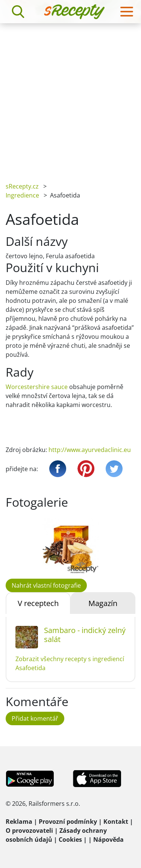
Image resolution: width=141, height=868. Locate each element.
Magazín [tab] (103, 603)
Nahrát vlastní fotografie (46, 585)
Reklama (19, 822)
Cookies (70, 840)
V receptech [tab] (38, 603)
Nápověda (108, 840)
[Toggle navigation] (127, 12)
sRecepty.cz (22, 186)
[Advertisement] (70, 97)
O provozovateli (29, 831)
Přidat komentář (35, 718)
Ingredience (22, 195)
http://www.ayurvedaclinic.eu (90, 450)
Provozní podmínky (68, 822)
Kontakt (116, 822)
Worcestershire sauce (37, 387)
